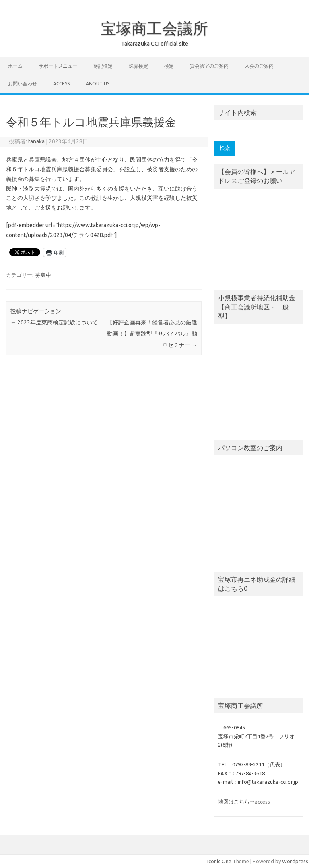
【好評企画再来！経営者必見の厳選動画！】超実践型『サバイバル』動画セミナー (152, 334)
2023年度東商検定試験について (54, 322)
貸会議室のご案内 (209, 66)
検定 (169, 66)
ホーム (15, 66)
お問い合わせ (23, 84)
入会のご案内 (259, 66)
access (61, 84)
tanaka (36, 141)
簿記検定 (103, 66)
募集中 (43, 275)
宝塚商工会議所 (154, 28)
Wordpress (295, 861)
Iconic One (219, 861)
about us (98, 84)
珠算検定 (138, 66)
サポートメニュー (58, 66)
